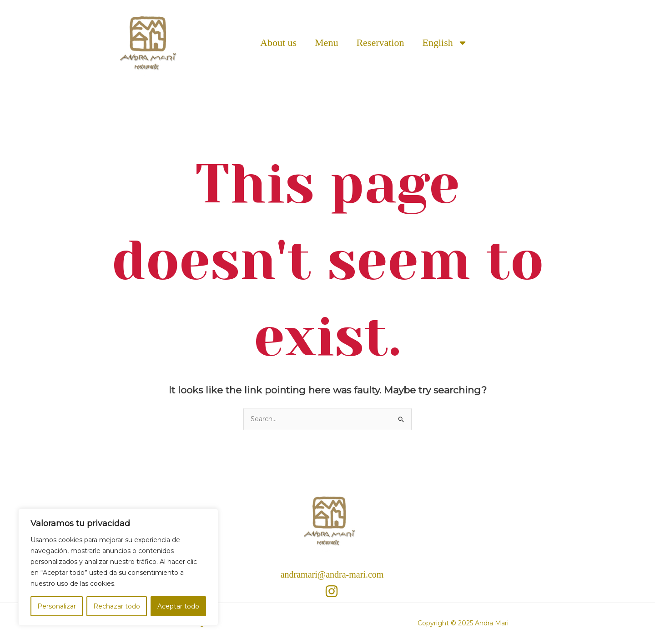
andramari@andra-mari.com (332, 574)
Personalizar (57, 606)
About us (278, 43)
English (445, 43)
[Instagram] (332, 591)
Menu (326, 43)
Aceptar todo (178, 606)
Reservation (380, 43)
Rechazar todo (117, 606)
